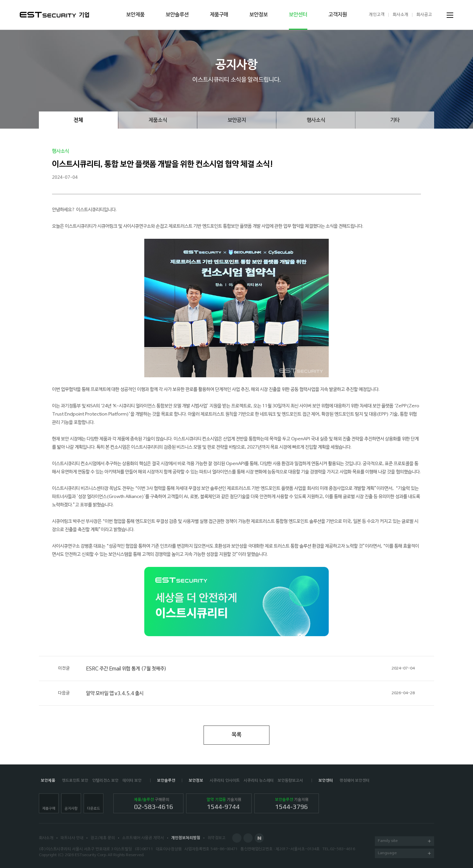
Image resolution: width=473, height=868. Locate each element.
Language (404, 854)
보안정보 (259, 15)
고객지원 (338, 15)
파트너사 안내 (72, 838)
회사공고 (424, 15)
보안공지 (237, 120)
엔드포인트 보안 (75, 781)
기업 (84, 15)
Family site (404, 841)
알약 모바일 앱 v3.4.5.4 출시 (236, 693)
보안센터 (298, 15)
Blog (248, 838)
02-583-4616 (343, 849)
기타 (395, 120)
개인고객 (377, 15)
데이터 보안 (132, 781)
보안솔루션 (177, 15)
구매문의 (154, 804)
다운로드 (94, 809)
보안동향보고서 (290, 781)
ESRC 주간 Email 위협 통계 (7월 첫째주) (236, 668)
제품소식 (158, 120)
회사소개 (401, 15)
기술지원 (224, 804)
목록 (237, 735)
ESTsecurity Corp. (91, 855)
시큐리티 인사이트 (225, 781)
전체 (78, 120)
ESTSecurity (48, 15)
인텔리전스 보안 (105, 781)
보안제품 (135, 15)
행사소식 (316, 120)
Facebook (237, 838)
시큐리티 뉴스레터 (259, 781)
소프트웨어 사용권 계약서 (143, 838)
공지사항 (71, 809)
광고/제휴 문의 (103, 838)
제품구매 (219, 15)
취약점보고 (217, 838)
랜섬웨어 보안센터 (355, 781)
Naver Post (259, 838)
